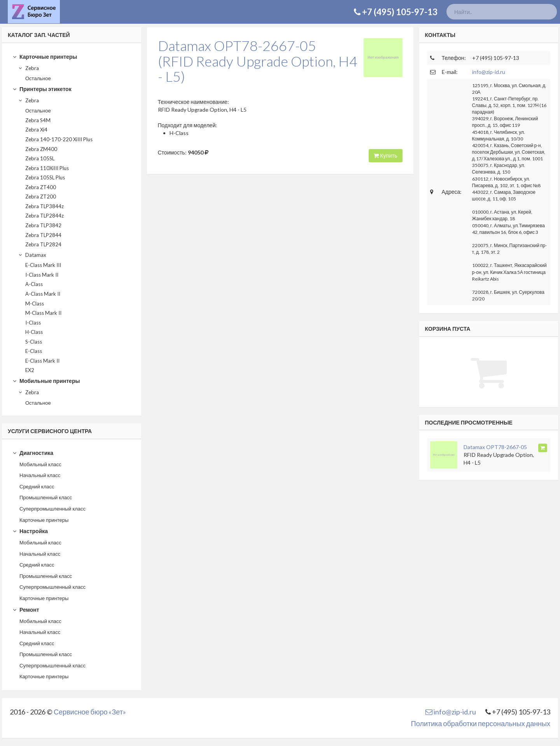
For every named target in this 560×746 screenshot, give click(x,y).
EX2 (30, 370)
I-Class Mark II (42, 275)
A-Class (34, 284)
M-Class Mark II (43, 313)
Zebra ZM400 (41, 149)
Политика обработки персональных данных (481, 723)
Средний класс (37, 486)
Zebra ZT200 (41, 197)
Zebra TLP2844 (43, 235)
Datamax (32, 255)
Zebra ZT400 (41, 187)
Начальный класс (40, 475)
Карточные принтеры (45, 57)
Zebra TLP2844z (45, 216)
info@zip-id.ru (489, 72)
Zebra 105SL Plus (45, 177)
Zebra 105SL (40, 158)
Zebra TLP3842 (43, 225)
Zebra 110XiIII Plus (47, 168)
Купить (385, 155)
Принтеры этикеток (42, 89)
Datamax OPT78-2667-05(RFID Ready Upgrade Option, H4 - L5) (258, 61)
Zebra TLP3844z (45, 206)
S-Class (34, 342)
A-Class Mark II (43, 294)
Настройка (30, 531)
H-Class (34, 332)
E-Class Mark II (42, 361)
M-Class (35, 304)
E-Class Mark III (43, 265)
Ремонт (26, 610)
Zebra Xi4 (36, 130)
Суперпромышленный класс (52, 509)
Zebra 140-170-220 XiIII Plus (59, 139)
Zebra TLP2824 (43, 244)
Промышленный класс (46, 497)
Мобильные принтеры (46, 381)
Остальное (38, 78)
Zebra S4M (38, 120)
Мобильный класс (40, 464)
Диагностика (33, 453)
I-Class (33, 323)
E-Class (34, 351)
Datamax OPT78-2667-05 (495, 447)
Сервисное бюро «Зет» (90, 712)
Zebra (28, 68)
